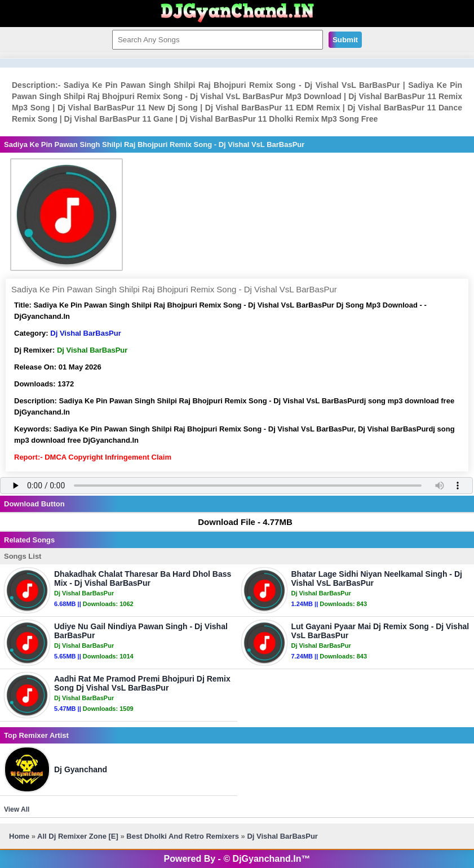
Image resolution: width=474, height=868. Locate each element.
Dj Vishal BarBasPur (85, 333)
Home (19, 836)
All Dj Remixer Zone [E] (78, 836)
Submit (345, 40)
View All (17, 809)
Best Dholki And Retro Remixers (183, 836)
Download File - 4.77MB (240, 522)
